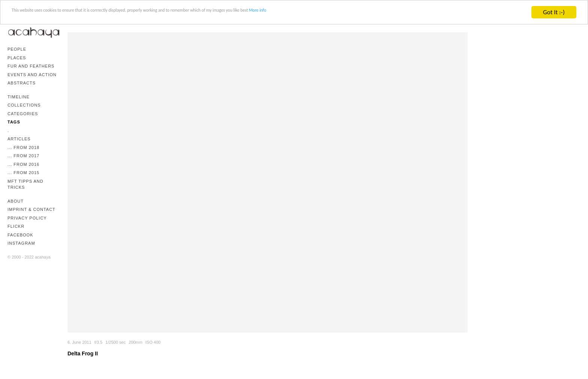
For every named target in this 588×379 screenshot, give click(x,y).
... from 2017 (23, 156)
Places (17, 58)
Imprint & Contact (31, 209)
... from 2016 (23, 164)
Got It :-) (554, 12)
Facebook (20, 235)
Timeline (19, 97)
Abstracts (22, 83)
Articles (19, 139)
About (16, 201)
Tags (14, 122)
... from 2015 (23, 173)
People (17, 49)
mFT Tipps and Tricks (25, 184)
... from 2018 (23, 147)
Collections (24, 105)
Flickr (16, 226)
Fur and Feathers (31, 66)
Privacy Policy (27, 218)
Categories (23, 114)
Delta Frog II (83, 353)
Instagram (21, 243)
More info (373, 13)
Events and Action (32, 75)
